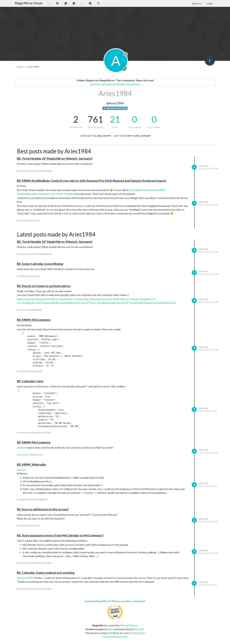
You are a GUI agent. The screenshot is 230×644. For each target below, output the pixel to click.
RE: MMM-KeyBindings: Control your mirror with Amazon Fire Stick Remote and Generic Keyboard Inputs (92, 181)
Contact (106, 637)
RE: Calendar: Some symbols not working (46, 573)
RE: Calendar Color (30, 381)
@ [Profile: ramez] (21, 470)
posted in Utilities (28, 221)
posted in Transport (30, 371)
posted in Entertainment (32, 500)
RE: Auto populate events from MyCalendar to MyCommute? (60, 535)
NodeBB (111, 633)
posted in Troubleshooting (34, 433)
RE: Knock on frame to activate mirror (44, 286)
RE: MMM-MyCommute (34, 320)
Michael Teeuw (129, 625)
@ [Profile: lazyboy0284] (25, 578)
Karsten (139, 629)
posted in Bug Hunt (29, 276)
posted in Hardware (29, 310)
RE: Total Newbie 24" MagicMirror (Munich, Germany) (55, 158)
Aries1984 (203, 166)
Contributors (138, 633)
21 (115, 119)
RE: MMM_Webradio (31, 464)
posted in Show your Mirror (34, 171)
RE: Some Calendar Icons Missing (40, 264)
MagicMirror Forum (29, 3)
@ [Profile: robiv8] (21, 448)
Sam (110, 629)
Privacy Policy (121, 637)
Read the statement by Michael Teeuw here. (115, 84)
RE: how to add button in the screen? (43, 509)
